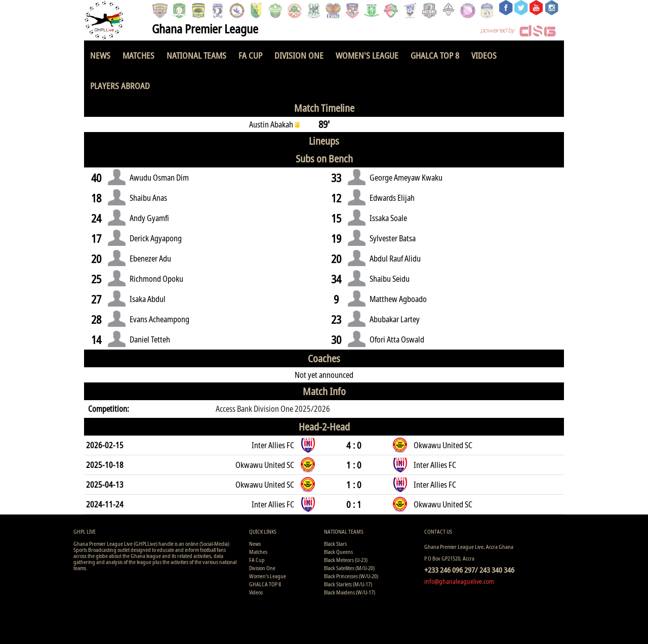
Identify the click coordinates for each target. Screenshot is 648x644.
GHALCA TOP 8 (435, 55)
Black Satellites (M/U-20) (349, 568)
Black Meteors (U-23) (346, 560)
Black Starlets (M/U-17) (348, 584)
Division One (299, 55)
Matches (138, 55)
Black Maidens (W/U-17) (350, 592)
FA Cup (250, 55)
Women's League (367, 55)
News (100, 55)
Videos (484, 55)
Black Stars (335, 544)
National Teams (196, 55)
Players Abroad (120, 86)
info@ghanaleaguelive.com (459, 581)
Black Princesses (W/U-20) (351, 576)
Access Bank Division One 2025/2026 (273, 409)
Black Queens (338, 552)
